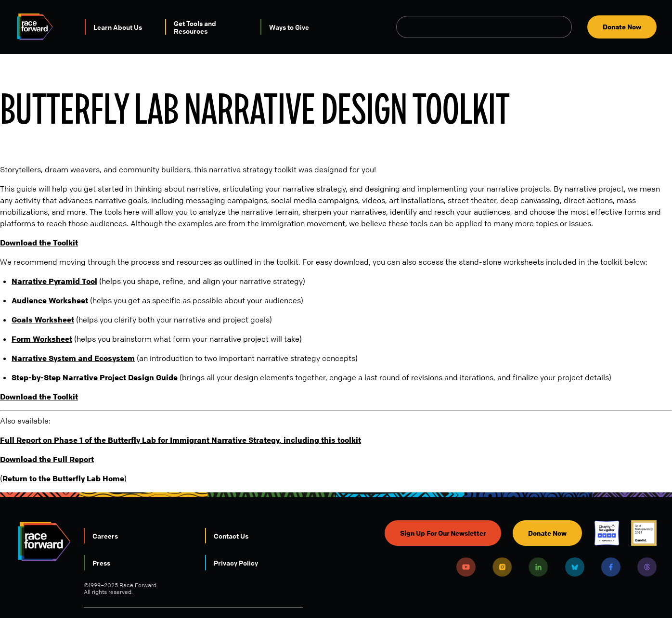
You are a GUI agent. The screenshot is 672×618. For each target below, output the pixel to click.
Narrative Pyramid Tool (54, 281)
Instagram (502, 567)
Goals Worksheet (43, 320)
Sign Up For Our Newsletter (443, 533)
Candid (644, 533)
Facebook (611, 567)
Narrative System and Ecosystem (73, 358)
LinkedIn (538, 567)
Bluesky (575, 567)
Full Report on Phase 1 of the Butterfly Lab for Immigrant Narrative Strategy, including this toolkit (181, 440)
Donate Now (622, 27)
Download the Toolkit (39, 243)
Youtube (466, 567)
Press (101, 563)
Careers (105, 536)
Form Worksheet (42, 339)
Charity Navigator (607, 533)
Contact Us (231, 536)
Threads (647, 567)
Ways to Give (289, 27)
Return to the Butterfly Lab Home (63, 478)
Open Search (567, 27)
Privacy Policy (236, 563)
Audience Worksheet (50, 300)
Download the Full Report (47, 459)
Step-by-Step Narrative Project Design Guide (95, 377)
